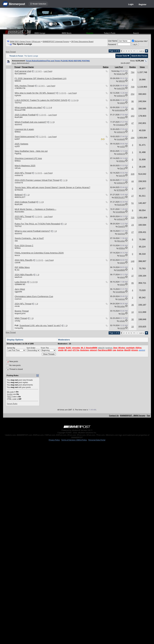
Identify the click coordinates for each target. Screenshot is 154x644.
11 (134, 51)
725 (133, 218)
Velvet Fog (121, 74)
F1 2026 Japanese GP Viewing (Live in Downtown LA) (41, 78)
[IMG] (9, 397)
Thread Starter (28, 67)
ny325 (17, 146)
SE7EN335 (19, 190)
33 (133, 327)
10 (133, 312)
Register (143, 5)
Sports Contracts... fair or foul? (29, 238)
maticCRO (121, 88)
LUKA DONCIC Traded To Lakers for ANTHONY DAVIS (41, 100)
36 (133, 305)
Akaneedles (19, 212)
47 (133, 123)
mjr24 (123, 328)
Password (112, 44)
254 (133, 94)
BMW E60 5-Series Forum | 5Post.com (25, 42)
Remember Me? (140, 41)
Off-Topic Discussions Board (82, 42)
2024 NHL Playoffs (24, 260)
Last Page (48, 71)
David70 (122, 226)
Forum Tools (122, 56)
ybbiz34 (101, 348)
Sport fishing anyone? (25, 137)
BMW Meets (67, 33)
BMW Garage (40, 33)
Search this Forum (139, 56)
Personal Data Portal (97, 440)
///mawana (120, 125)
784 (133, 72)
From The (45, 348)
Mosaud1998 (20, 110)
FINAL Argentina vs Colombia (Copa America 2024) (39, 253)
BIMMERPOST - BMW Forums (133, 415)
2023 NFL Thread (23, 216)
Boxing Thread (22, 311)
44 (133, 181)
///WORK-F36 (20, 88)
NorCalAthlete (21, 74)
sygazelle (18, 292)
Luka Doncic (21, 282)
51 (133, 203)
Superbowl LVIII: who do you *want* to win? (40, 325)
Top (148, 415)
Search (136, 33)
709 (133, 87)
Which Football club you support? (31, 122)
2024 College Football (25, 202)
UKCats (18, 168)
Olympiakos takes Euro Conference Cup (34, 296)
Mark (14, 63)
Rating (106, 67)
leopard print (20, 313)
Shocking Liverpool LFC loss (28, 158)
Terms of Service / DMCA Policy (74, 440)
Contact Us (114, 415)
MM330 (18, 81)
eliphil (122, 103)
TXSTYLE (18, 103)
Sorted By (11, 348)
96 (133, 101)
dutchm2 (18, 124)
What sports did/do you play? (29, 107)
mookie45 (121, 139)
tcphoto (18, 95)
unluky (17, 321)
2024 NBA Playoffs (24, 275)
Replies (132, 67)
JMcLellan (121, 241)
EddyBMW (121, 270)
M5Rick (18, 132)
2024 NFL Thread (23, 173)
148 (133, 261)
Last (142, 51)
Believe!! (19, 195)
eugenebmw (120, 110)
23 (133, 225)
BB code (10, 392)
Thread (17, 67)
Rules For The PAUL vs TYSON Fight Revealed (37, 224)
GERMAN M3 (20, 284)
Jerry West (20, 289)
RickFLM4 (19, 117)
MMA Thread (21, 318)
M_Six (17, 270)
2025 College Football (25, 115)
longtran (109, 348)
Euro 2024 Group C (24, 246)
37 (133, 276)
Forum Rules (12, 403)
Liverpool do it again (24, 129)
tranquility (19, 328)
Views (142, 67)
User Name (113, 41)
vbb (16, 241)
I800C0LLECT (20, 197)
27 (133, 196)
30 (133, 319)
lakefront (18, 277)
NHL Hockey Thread (24, 86)
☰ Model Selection (38, 4)
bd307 (17, 139)
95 (133, 283)
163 (133, 116)
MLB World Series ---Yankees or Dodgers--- (36, 209)
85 (133, 109)
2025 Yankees (21, 144)
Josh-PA (122, 175)
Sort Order (31, 348)
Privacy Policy (54, 440)
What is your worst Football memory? (32, 231)
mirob (17, 306)
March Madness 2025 (25, 166)
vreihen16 (121, 96)
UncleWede (120, 212)
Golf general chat (23, 71)
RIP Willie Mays (22, 267)
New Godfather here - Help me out (31, 151)
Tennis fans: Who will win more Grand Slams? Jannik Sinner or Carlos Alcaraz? (52, 187)
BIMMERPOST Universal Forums (56, 42)
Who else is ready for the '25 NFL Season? (35, 93)
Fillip (123, 314)
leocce (17, 255)
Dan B (122, 168)
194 (133, 138)
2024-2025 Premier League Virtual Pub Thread (37, 180)
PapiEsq (18, 153)
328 (133, 174)
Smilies (10, 394)
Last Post (119, 67)
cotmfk (18, 262)
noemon (18, 299)
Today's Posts (110, 33)
